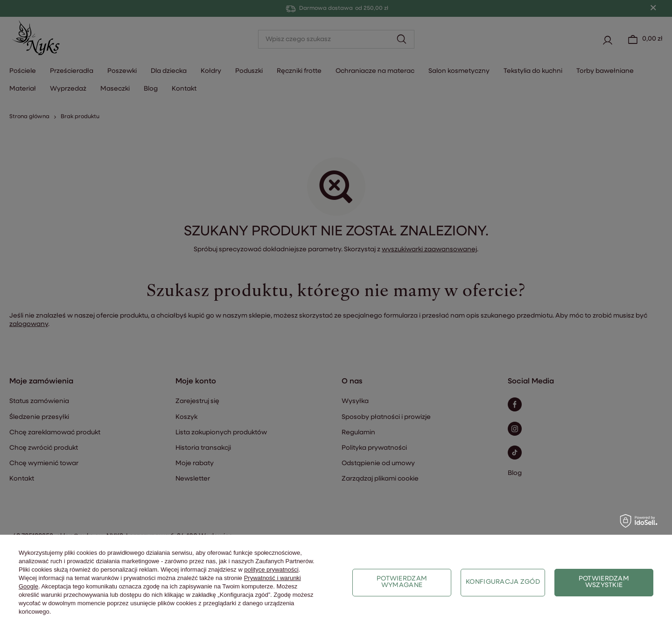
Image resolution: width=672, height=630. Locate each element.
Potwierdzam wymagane (402, 582)
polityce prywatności (271, 570)
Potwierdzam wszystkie (604, 582)
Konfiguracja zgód (503, 582)
